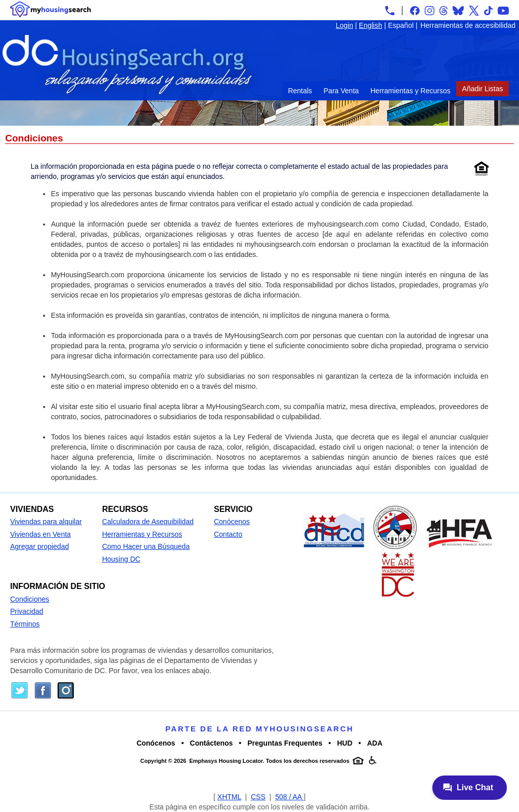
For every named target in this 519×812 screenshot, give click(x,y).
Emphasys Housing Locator (226, 761)
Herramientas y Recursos (411, 91)
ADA (375, 743)
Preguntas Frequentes (285, 743)
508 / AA (289, 797)
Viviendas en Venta (41, 534)
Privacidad (27, 611)
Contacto (228, 534)
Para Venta (341, 91)
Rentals (300, 91)
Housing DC (121, 559)
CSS (258, 797)
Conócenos (232, 522)
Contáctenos (212, 743)
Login (344, 25)
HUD (345, 743)
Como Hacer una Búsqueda (146, 546)
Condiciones (30, 599)
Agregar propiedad (40, 546)
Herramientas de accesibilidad (468, 25)
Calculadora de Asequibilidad (148, 522)
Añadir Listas (483, 89)
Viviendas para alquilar (46, 522)
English (370, 25)
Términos (25, 624)
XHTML (229, 797)
